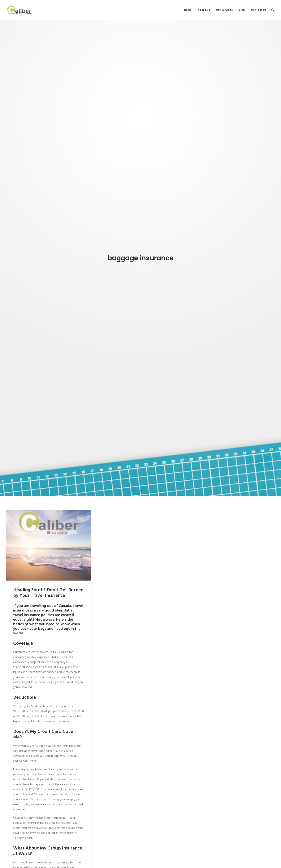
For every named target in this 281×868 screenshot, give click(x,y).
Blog (242, 10)
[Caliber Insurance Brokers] (19, 10)
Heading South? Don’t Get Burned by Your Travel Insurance (48, 525)
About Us (204, 10)
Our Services (224, 10)
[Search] (273, 10)
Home (188, 10)
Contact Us (259, 10)
